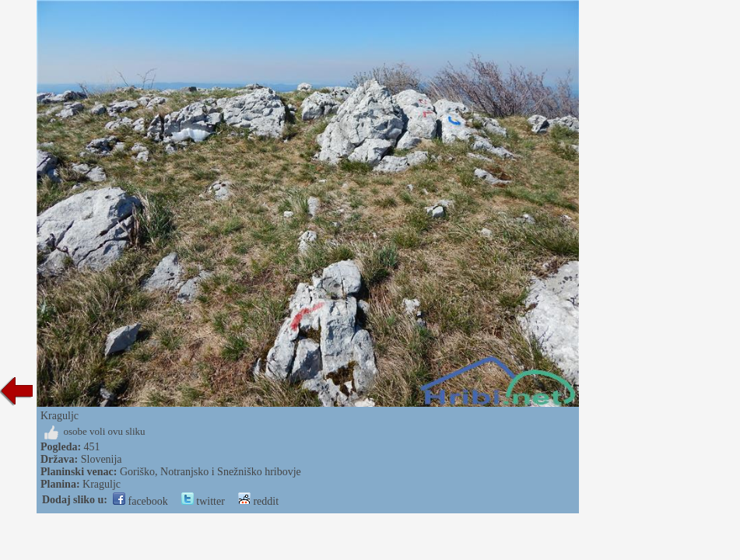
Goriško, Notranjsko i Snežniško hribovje (210, 472)
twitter (203, 501)
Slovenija (102, 459)
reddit (258, 501)
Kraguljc (102, 484)
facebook (140, 501)
